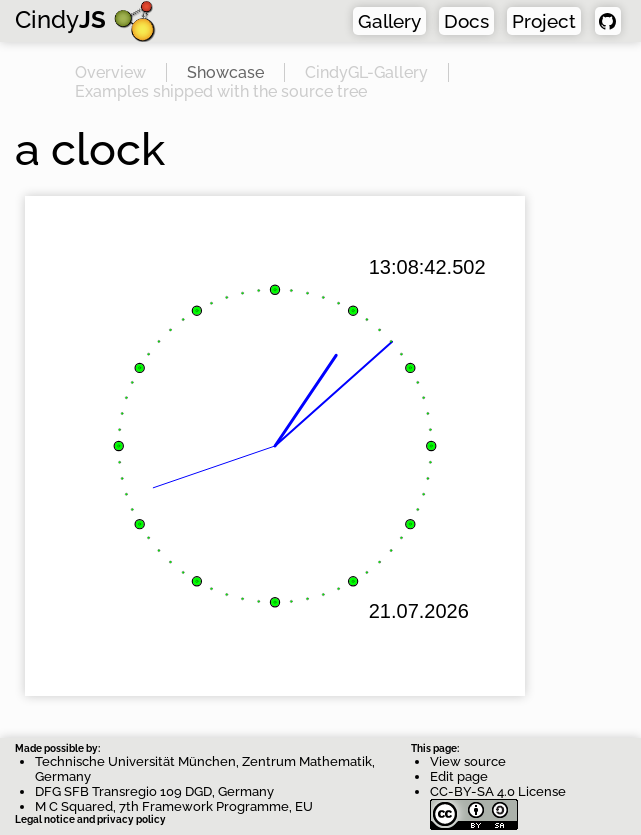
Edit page (459, 776)
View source (468, 761)
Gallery (389, 21)
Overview (110, 72)
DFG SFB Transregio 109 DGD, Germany (154, 791)
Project (544, 21)
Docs (466, 21)
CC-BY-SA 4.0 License (498, 799)
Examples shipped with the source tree (221, 91)
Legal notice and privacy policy (90, 819)
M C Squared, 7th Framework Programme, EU (174, 806)
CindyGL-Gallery (366, 72)
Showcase (225, 72)
